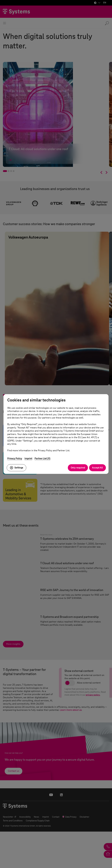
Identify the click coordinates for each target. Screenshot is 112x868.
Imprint (28, 458)
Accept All (97, 468)
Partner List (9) (42, 458)
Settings (16, 468)
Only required (78, 468)
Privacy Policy (15, 458)
